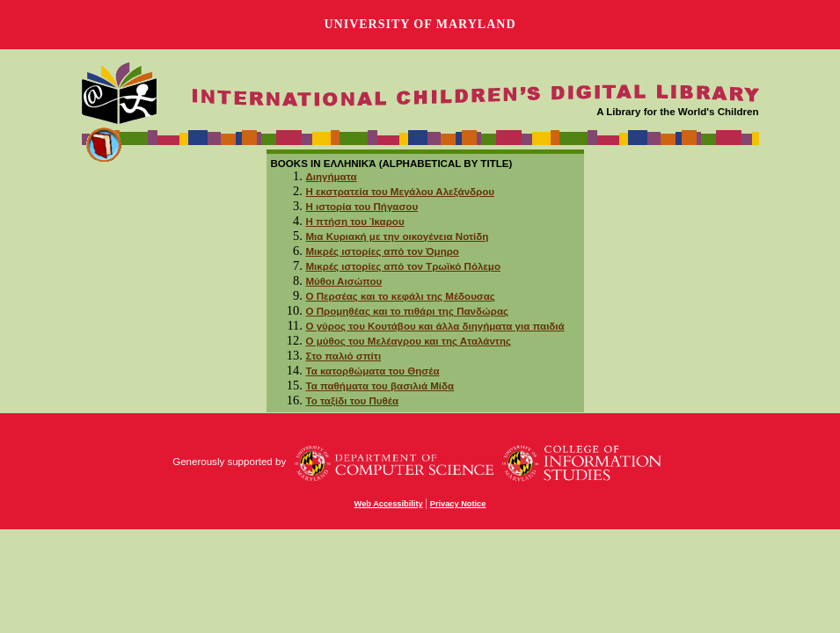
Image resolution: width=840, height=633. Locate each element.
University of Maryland (420, 24)
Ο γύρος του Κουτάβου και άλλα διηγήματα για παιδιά (435, 326)
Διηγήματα (332, 177)
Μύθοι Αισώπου (344, 281)
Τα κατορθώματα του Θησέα (373, 371)
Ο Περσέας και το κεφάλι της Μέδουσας (401, 296)
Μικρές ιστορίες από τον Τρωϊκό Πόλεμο (403, 266)
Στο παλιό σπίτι (344, 356)
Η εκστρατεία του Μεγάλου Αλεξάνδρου (400, 192)
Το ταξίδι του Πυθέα (353, 401)
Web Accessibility (389, 504)
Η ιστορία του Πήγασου (362, 207)
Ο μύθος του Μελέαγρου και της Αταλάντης (409, 341)
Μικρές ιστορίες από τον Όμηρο (383, 251)
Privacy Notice (458, 504)
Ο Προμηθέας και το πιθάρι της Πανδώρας (408, 311)
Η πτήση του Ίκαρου (355, 222)
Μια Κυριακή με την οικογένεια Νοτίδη (398, 236)
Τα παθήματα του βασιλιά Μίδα (380, 386)
